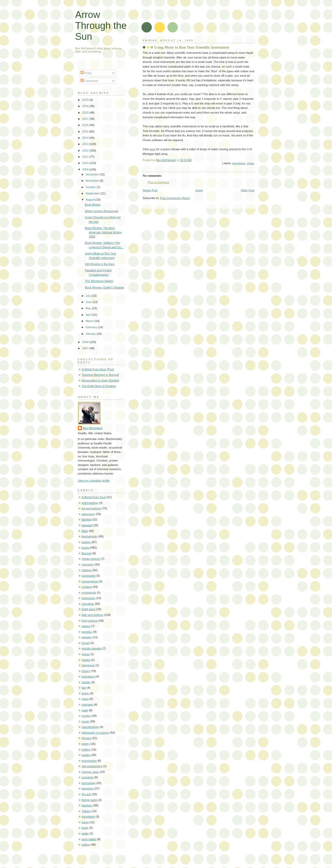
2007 (86, 348)
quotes (86, 755)
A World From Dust (94, 497)
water (85, 833)
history (86, 671)
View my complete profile (94, 481)
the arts (87, 794)
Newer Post (150, 190)
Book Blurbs (93, 205)
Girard (86, 643)
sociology (88, 777)
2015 (86, 131)
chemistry (88, 564)
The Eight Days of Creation (99, 386)
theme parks (90, 800)
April (89, 315)
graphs (86, 660)
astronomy (89, 514)
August (90, 200)
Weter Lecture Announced (101, 211)
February (92, 327)
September (93, 193)
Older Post (247, 190)
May (89, 308)
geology (87, 637)
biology (86, 542)
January (91, 334)
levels (85, 693)
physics (87, 738)
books (86, 548)
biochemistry (90, 536)
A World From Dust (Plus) (98, 369)
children (87, 570)
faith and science (93, 615)
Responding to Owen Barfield (100, 380)
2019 (86, 106)
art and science (92, 508)
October (91, 187)
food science (90, 621)
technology (89, 783)
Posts (86, 73)
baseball (87, 525)
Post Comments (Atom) (175, 198)
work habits (89, 839)
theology (87, 805)
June (89, 302)
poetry (86, 744)
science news (90, 772)
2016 (86, 125)
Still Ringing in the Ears (100, 264)
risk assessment (92, 766)
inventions (239, 163)
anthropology (90, 503)
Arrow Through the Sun (101, 26)
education (88, 604)
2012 (86, 150)
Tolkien (86, 811)
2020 (86, 100)
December (93, 174)
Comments (89, 81)
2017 (86, 119)
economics (89, 598)
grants (86, 654)
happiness (88, 665)
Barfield (87, 520)
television (88, 788)
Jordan (86, 682)
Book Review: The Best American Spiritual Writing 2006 (103, 232)
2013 (86, 144)
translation (88, 817)
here (153, 149)
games (86, 626)
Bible (85, 531)
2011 (86, 157)
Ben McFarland (93, 428)
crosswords (89, 593)
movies (86, 716)
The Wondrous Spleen (99, 281)
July (89, 296)
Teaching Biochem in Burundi (100, 375)
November (93, 181)
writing (86, 845)
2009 (86, 169)
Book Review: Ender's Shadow (104, 287)
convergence (90, 581)
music (251, 163)
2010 (86, 163)
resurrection (89, 761)
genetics (87, 632)
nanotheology (90, 727)
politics (86, 749)
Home (199, 190)
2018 (86, 113)
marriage (87, 705)
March (90, 321)
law (84, 688)
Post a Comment (159, 182)
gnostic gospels (92, 648)
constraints (89, 576)
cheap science (91, 559)
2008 (86, 342)
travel (85, 822)
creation (87, 587)
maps (85, 699)
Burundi (87, 553)
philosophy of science (96, 733)
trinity (85, 828)
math (85, 710)
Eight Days (89, 609)
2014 (86, 138)
